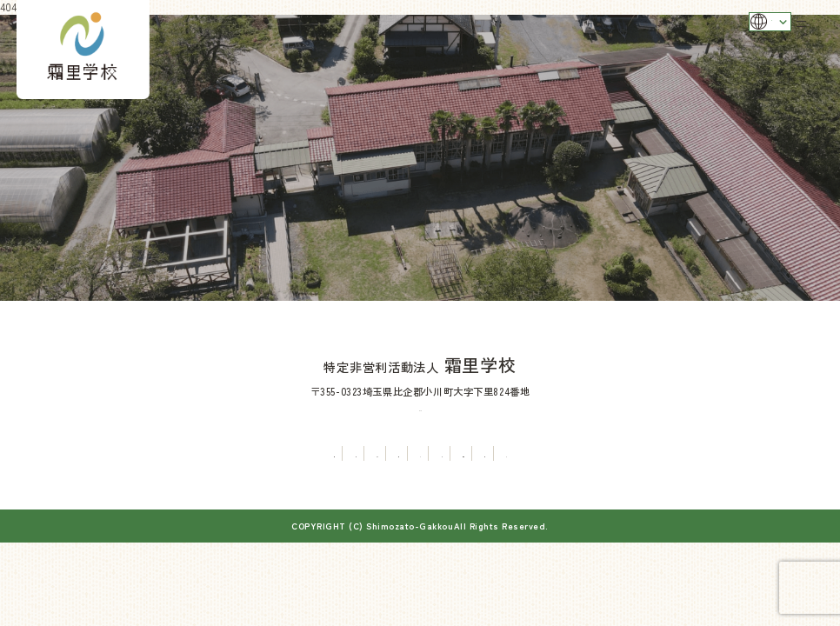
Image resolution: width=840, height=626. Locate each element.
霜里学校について (103, 453)
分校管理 (184, 453)
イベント (420, 453)
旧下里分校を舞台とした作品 (589, 453)
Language (737, 27)
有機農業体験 (348, 453)
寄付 (767, 453)
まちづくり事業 (261, 453)
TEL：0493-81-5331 (420, 407)
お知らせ (482, 453)
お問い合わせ (706, 453)
